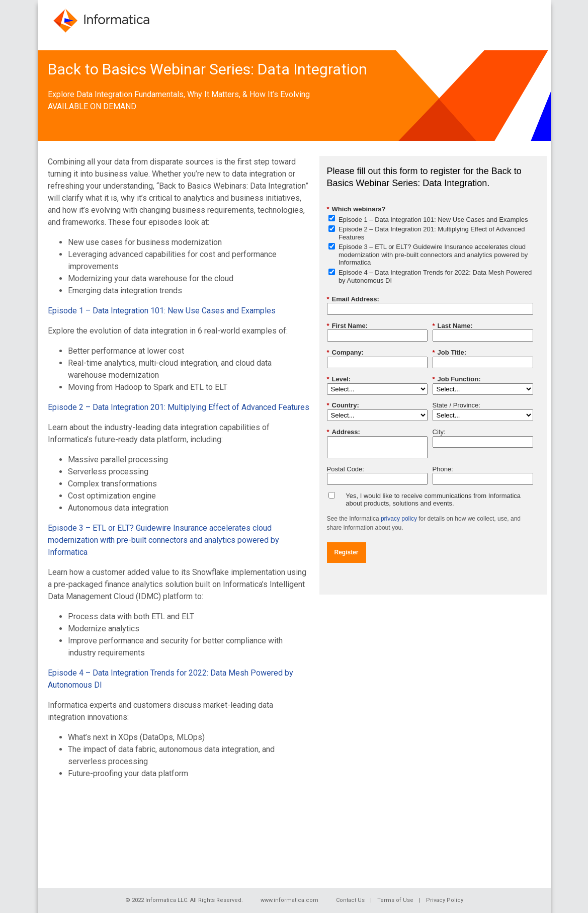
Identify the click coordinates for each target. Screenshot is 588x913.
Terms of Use (395, 900)
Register (347, 552)
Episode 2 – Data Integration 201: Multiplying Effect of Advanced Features (179, 407)
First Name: (348, 326)
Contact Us (350, 900)
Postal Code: (346, 469)
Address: (344, 432)
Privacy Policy (445, 900)
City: (439, 432)
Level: (339, 379)
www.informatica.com (289, 900)
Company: (346, 353)
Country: (343, 405)
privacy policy (399, 519)
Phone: (443, 469)
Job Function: (457, 379)
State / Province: (456, 405)
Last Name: (453, 326)
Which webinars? (356, 209)
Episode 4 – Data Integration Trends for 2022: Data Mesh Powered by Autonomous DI (435, 276)
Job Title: (450, 353)
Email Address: (353, 299)
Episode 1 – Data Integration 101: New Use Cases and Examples (162, 311)
